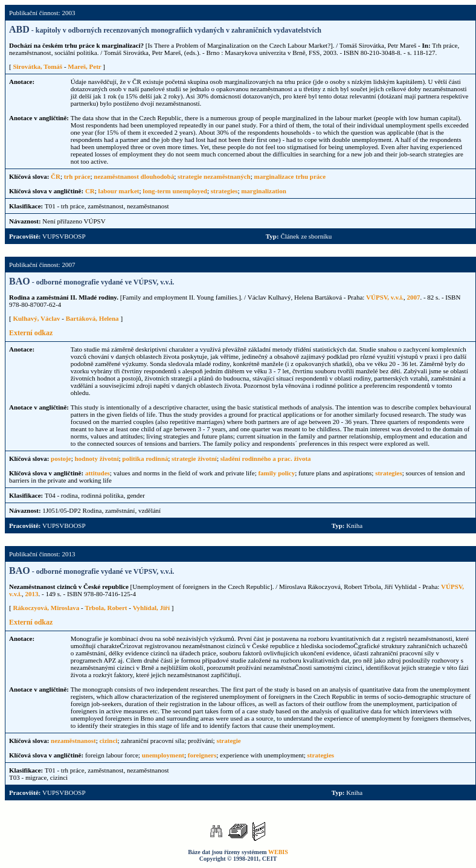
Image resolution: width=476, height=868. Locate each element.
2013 (32, 594)
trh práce (77, 176)
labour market (119, 191)
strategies (224, 191)
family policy (276, 473)
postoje (61, 458)
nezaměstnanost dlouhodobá (134, 176)
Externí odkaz (31, 333)
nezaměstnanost (73, 741)
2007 (413, 297)
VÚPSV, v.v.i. (385, 297)
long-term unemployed (175, 191)
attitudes (98, 473)
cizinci (108, 741)
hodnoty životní (96, 458)
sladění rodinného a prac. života (266, 458)
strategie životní (194, 458)
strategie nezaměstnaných (214, 176)
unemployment (163, 755)
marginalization (264, 191)
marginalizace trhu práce (290, 176)
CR (90, 191)
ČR (56, 176)
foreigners (202, 755)
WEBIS (278, 852)
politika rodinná (145, 458)
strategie (228, 741)
